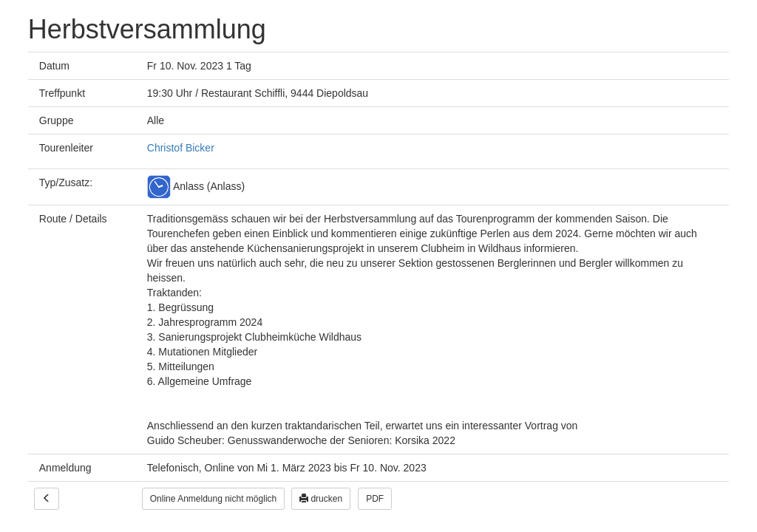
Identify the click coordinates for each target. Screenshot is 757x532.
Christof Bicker (181, 148)
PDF (375, 499)
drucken (321, 499)
